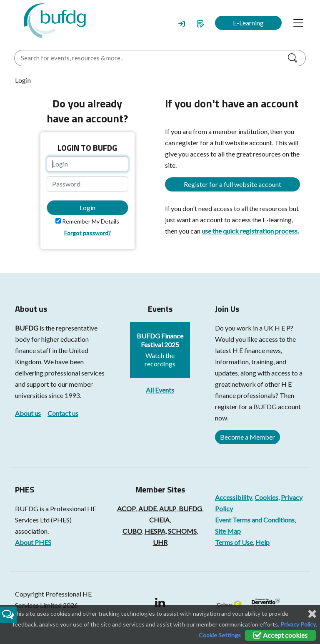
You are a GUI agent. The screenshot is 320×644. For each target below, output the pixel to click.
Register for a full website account (232, 184)
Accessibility (234, 497)
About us (28, 413)
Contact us (63, 413)
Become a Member (247, 437)
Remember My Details (91, 221)
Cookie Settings (220, 635)
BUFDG (27, 328)
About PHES (33, 542)
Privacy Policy (298, 624)
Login (87, 208)
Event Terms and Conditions (255, 520)
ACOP (126, 508)
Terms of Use (234, 542)
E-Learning (248, 23)
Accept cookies (280, 635)
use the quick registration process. (250, 231)
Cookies (266, 497)
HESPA (155, 531)
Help (262, 542)
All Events (160, 390)
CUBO (132, 531)
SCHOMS (182, 531)
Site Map (228, 531)
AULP (168, 508)
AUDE (147, 508)
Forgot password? (87, 233)
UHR (160, 542)
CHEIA (159, 520)
